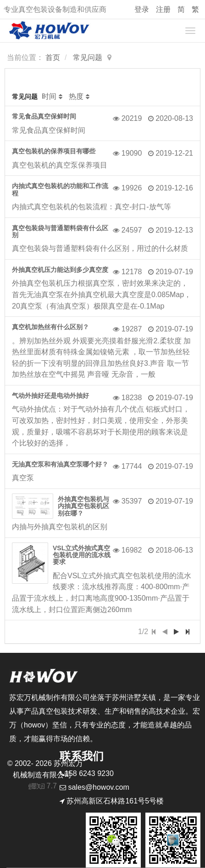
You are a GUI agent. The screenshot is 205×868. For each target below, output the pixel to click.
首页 (53, 57)
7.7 (43, 787)
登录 (142, 9)
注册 (163, 9)
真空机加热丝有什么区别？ (50, 327)
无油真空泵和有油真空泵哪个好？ (60, 464)
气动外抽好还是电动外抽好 (50, 396)
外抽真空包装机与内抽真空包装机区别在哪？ (83, 506)
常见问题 (88, 57)
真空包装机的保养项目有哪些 (54, 151)
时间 (49, 96)
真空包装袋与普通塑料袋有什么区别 (60, 231)
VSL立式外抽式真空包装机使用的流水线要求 (82, 555)
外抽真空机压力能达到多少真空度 (60, 270)
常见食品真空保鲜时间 (44, 116)
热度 (76, 96)
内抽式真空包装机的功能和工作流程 (60, 189)
